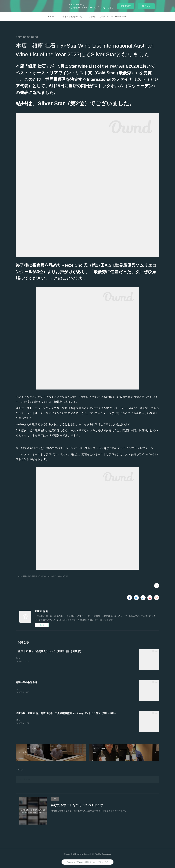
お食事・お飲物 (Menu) (71, 17)
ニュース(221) (21, 576)
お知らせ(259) (63, 576)
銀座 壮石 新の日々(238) (37, 576)
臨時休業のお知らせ (26, 682)
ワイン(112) (52, 576)
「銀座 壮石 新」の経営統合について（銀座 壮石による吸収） (49, 651)
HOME (51, 17)
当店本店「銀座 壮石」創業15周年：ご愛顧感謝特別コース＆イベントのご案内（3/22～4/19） (66, 713)
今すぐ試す (126, 6)
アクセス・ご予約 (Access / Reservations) (108, 17)
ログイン (146, 6)
